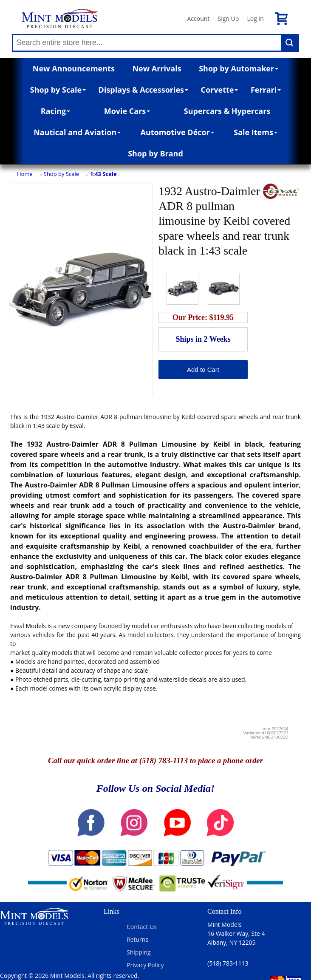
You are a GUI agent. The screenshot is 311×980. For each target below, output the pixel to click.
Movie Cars (127, 111)
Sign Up (228, 18)
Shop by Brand (155, 153)
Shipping (139, 952)
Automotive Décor (177, 132)
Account (198, 18)
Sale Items (256, 132)
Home (25, 174)
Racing (56, 111)
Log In (255, 18)
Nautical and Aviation (77, 132)
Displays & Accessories (143, 90)
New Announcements (74, 68)
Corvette (219, 90)
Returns (137, 939)
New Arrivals (157, 68)
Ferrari (266, 90)
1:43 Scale (103, 174)
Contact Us (142, 927)
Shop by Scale (58, 90)
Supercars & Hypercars (227, 111)
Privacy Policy (145, 965)
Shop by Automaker (239, 68)
